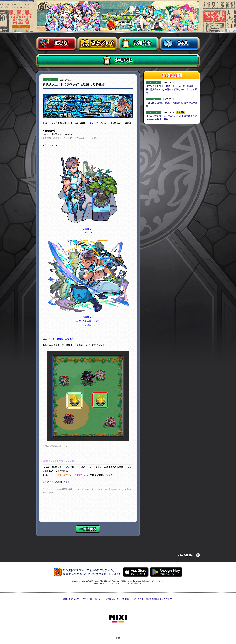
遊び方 (56, 44)
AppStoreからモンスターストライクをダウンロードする (136, 572)
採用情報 (126, 599)
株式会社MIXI (118, 619)
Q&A (180, 44)
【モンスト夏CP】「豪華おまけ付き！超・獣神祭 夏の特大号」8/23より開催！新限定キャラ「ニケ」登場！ (171, 90)
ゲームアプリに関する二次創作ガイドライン (153, 599)
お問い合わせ (112, 599)
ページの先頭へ (189, 555)
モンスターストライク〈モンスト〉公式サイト (118, 18)
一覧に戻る (88, 529)
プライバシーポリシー (93, 599)
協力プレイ (97, 44)
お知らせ (139, 44)
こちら (67, 482)
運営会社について (71, 599)
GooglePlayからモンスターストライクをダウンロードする (166, 572)
